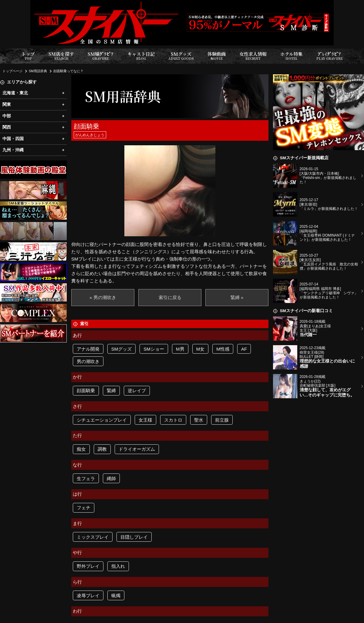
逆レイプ (137, 391)
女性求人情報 (253, 56)
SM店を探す (61, 56)
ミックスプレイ (93, 537)
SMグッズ (181, 56)
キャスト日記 (141, 56)
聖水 (199, 420)
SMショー (154, 349)
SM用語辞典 (38, 71)
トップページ (12, 71)
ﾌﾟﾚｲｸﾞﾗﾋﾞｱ (330, 56)
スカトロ (173, 420)
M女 (201, 349)
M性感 (223, 349)
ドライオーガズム (137, 449)
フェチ (84, 508)
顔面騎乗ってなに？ (68, 71)
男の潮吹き (88, 361)
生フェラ (86, 478)
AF (244, 349)
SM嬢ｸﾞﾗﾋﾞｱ (101, 56)
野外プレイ (88, 566)
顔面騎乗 (86, 391)
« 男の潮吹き (103, 297)
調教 (102, 449)
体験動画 (217, 56)
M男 (180, 349)
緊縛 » (237, 297)
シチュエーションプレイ (102, 420)
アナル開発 (88, 349)
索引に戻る (170, 297)
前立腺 (222, 420)
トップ (28, 56)
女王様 (145, 420)
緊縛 (111, 391)
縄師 (111, 478)
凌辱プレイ (88, 596)
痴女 (81, 449)
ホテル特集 (292, 56)
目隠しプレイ (134, 537)
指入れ (118, 566)
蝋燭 (116, 596)
